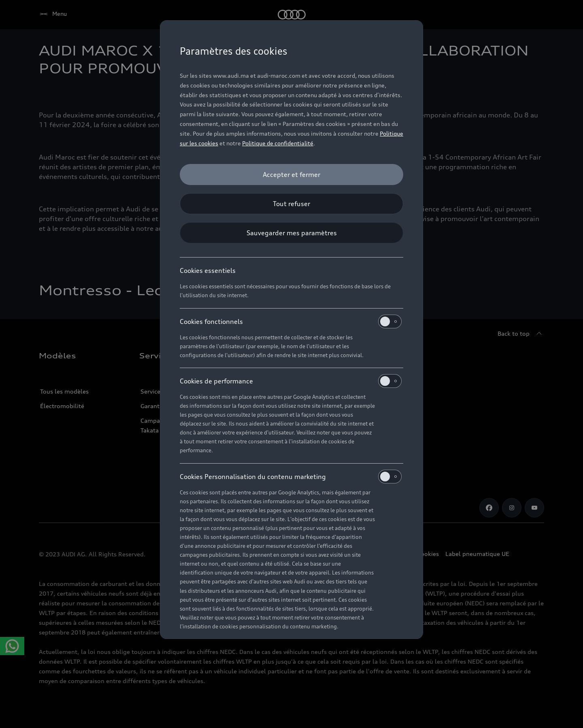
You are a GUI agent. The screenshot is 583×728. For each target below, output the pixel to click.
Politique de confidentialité (278, 143)
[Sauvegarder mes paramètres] (291, 233)
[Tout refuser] (291, 204)
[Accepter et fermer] (291, 175)
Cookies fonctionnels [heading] (291, 321)
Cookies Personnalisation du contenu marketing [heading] (291, 477)
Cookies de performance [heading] (291, 381)
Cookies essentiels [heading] (208, 270)
